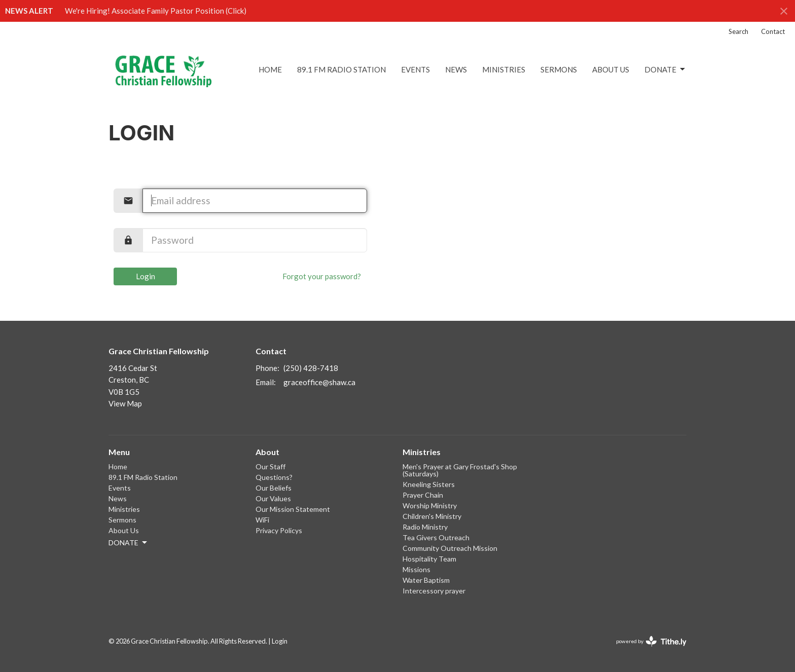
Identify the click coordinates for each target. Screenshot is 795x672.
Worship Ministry (430, 506)
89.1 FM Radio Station (341, 69)
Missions (417, 569)
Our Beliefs (274, 488)
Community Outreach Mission (450, 548)
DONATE (665, 69)
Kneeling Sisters (429, 484)
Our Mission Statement (293, 509)
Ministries (504, 69)
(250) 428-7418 (311, 368)
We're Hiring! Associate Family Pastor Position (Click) (156, 11)
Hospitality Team (429, 559)
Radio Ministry (425, 527)
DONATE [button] (129, 543)
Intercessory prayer (434, 591)
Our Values (273, 498)
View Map (125, 403)
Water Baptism (426, 580)
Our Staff (270, 466)
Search (738, 31)
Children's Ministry (432, 516)
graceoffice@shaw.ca (319, 382)
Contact (773, 31)
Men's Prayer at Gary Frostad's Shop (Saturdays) (460, 470)
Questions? (274, 477)
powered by (651, 641)
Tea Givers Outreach (436, 537)
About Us (611, 69)
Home (270, 69)
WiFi (262, 520)
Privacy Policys (279, 530)
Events (415, 69)
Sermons (559, 69)
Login (146, 276)
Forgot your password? (322, 276)
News (456, 69)
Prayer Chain (423, 495)
